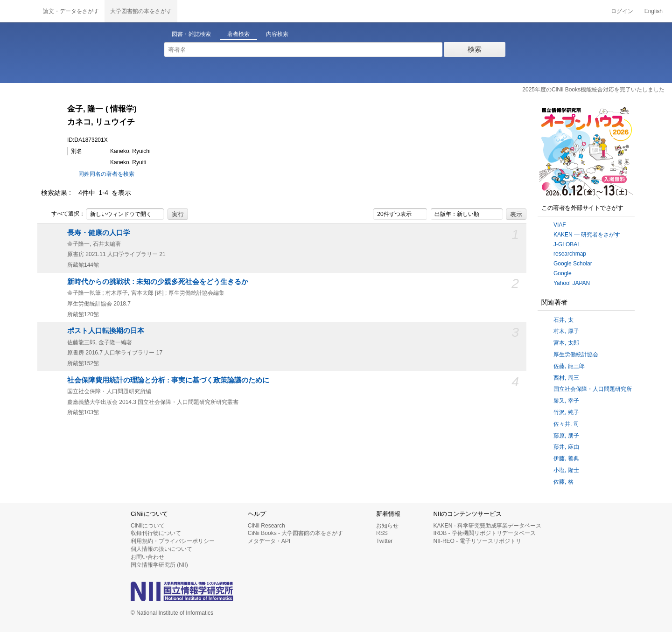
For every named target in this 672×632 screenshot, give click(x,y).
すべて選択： (63, 214)
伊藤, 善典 (566, 458)
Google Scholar (573, 264)
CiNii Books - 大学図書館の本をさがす (296, 533)
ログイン (622, 11)
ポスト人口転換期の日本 (106, 331)
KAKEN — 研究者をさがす (587, 235)
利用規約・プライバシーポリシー (173, 541)
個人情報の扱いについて (161, 549)
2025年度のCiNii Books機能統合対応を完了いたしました (593, 90)
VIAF (560, 225)
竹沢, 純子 (566, 412)
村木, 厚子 (566, 331)
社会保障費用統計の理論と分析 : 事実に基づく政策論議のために (168, 380)
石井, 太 (563, 320)
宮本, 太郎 (566, 343)
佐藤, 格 (563, 482)
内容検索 (277, 34)
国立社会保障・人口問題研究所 (593, 389)
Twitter (384, 541)
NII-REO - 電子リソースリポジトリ (477, 541)
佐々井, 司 (566, 424)
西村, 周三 (566, 378)
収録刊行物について (156, 533)
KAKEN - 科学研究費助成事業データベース (487, 526)
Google (563, 273)
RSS (382, 533)
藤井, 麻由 (566, 447)
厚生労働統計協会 (576, 354)
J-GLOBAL (567, 244)
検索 (475, 49)
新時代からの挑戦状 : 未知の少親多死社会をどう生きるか (158, 282)
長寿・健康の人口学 (99, 233)
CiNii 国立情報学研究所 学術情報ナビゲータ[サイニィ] (19, 11)
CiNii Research (266, 526)
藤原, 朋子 (566, 436)
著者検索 (238, 34)
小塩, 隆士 (566, 470)
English (654, 11)
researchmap (570, 254)
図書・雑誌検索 (191, 34)
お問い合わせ (147, 557)
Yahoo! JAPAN (572, 283)
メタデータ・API (269, 541)
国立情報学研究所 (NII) (159, 565)
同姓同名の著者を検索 (106, 174)
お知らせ (387, 526)
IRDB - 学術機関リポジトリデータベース (485, 533)
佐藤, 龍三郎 (569, 366)
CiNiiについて (148, 526)
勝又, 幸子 (566, 401)
